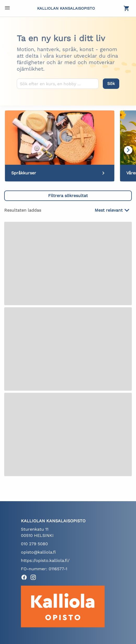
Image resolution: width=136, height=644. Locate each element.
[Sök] (111, 84)
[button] (68, 196)
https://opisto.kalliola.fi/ (45, 560)
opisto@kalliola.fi (38, 552)
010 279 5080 (34, 544)
